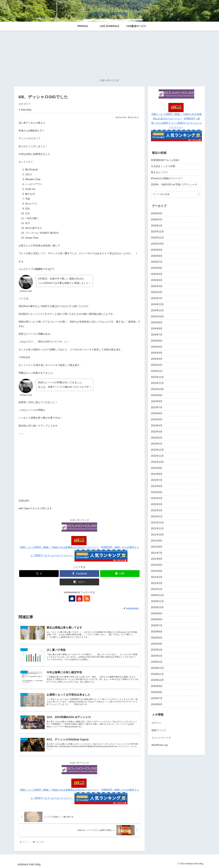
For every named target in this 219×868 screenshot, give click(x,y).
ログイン (156, 723)
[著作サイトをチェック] (72, 598)
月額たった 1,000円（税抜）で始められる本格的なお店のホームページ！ (59, 547)
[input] (176, 194)
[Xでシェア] (39, 574)
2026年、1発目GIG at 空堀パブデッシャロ (174, 184)
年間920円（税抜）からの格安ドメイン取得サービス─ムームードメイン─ (176, 123)
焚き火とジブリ (159, 172)
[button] (79, 582)
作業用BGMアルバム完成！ (166, 160)
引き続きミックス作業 (163, 166)
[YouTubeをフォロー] (79, 598)
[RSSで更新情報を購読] (86, 598)
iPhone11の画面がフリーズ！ (167, 178)
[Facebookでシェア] (79, 574)
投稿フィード (159, 730)
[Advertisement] (109, 55)
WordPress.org (160, 745)
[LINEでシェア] (120, 574)
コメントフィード (161, 738)
